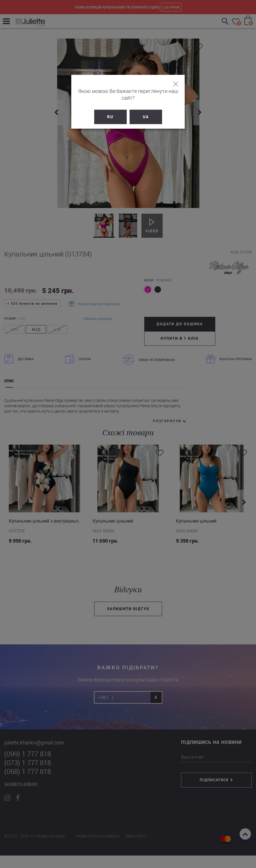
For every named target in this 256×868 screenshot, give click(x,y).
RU (110, 110)
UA (146, 110)
